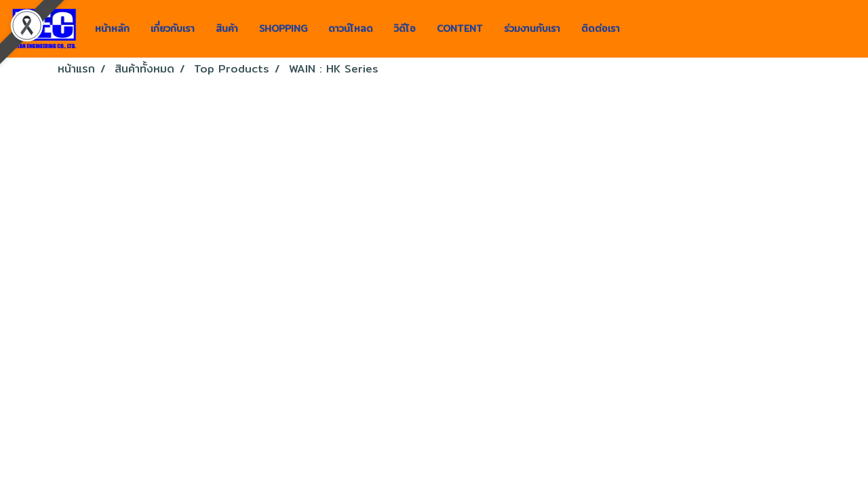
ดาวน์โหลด (351, 28)
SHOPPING (283, 28)
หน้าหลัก (112, 28)
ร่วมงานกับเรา (532, 28)
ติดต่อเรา (600, 28)
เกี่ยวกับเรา (173, 28)
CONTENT (460, 28)
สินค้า (227, 28)
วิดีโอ (405, 28)
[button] (642, 29)
